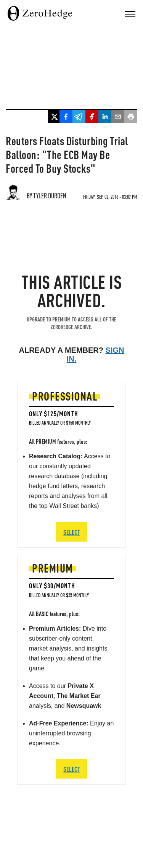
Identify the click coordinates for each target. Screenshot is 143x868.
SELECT (72, 769)
